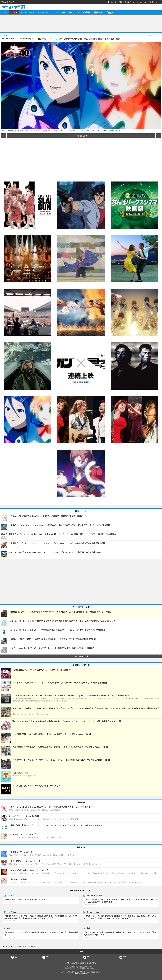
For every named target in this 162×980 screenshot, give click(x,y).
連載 (88, 928)
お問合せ (68, 963)
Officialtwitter (89, 957)
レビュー (55, 12)
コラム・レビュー (94, 912)
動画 (64, 12)
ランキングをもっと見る (81, 656)
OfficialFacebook (48, 957)
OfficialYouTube (125, 957)
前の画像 (4, 136)
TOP (81, 951)
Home (16, 957)
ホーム (4, 12)
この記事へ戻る (81, 136)
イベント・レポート (94, 895)
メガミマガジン (99, 12)
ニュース (14, 12)
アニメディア (87, 12)
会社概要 (82, 963)
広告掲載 (75, 963)
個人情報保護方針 (92, 963)
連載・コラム (74, 12)
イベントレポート (28, 12)
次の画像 (158, 136)
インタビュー (43, 12)
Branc (110, 12)
